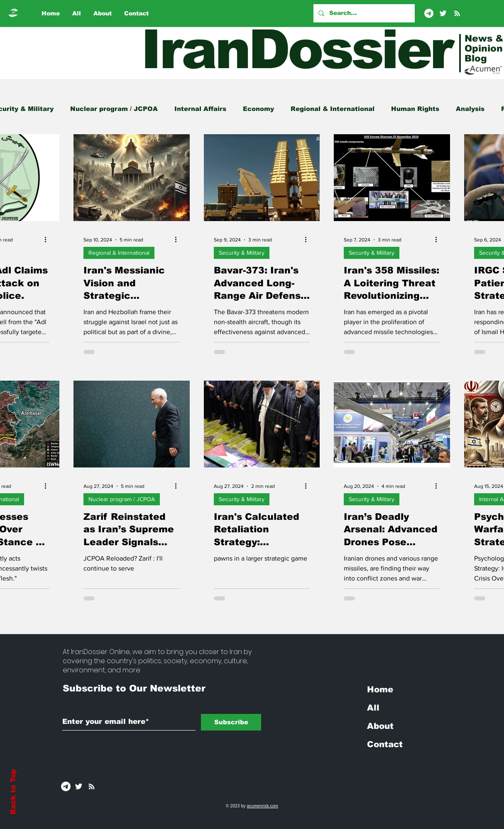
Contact (385, 744)
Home (380, 689)
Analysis (470, 109)
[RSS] (457, 13)
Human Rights (415, 109)
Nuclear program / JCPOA (114, 109)
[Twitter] (443, 13)
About (380, 726)
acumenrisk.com (262, 806)
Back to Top (13, 792)
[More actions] (48, 240)
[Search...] (363, 13)
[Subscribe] (231, 722)
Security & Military (242, 253)
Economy (258, 109)
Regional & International (333, 109)
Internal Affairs (200, 109)
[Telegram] (429, 13)
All (373, 708)
